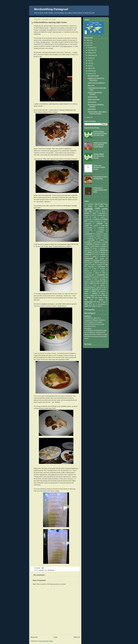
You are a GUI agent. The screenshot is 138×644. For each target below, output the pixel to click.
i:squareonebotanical (89, 287)
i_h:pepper (105, 236)
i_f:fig (104, 221)
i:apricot (103, 246)
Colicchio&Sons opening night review (50, 22)
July (90, 61)
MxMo (89, 297)
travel (86, 306)
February (91, 71)
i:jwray (103, 271)
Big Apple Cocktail (93, 76)
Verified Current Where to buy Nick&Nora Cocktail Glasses (100, 145)
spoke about (54, 151)
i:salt (91, 283)
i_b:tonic (103, 217)
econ (97, 211)
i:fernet (86, 264)
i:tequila (87, 289)
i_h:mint (98, 236)
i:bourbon (103, 252)
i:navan (95, 279)
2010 (88, 45)
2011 (88, 43)
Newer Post (34, 637)
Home (56, 637)
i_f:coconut (91, 221)
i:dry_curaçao (88, 262)
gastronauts (102, 213)
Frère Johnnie (92, 102)
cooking (105, 209)
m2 (107, 295)
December (92, 48)
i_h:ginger (98, 234)
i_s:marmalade (96, 242)
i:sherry (104, 283)
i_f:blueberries (88, 219)
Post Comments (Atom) (46, 641)
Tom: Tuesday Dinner (43, 42)
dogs (90, 211)
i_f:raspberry (101, 230)
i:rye (104, 281)
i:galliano (93, 265)
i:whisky (94, 291)
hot (93, 215)
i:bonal (96, 252)
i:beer (96, 250)
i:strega (99, 287)
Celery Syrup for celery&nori (96, 83)
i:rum (98, 281)
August (91, 58)
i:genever (100, 264)
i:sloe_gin (87, 285)
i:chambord (103, 256)
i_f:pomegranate (88, 230)
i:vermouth (95, 289)
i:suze (104, 287)
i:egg (96, 262)
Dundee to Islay (93, 97)
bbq (101, 204)
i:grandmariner (101, 267)
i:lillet (104, 273)
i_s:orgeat (105, 242)
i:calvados (103, 254)
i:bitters (90, 252)
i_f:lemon (99, 223)
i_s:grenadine (91, 240)
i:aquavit (87, 248)
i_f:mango (96, 226)
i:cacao (96, 254)
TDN (86, 304)
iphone (103, 293)
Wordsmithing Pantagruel (51, 9)
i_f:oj (103, 226)
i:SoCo (95, 285)
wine (99, 306)
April (90, 66)
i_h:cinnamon (88, 234)
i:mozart (89, 279)
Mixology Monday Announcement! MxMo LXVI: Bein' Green (100, 133)
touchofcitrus (101, 304)
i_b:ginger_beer (101, 215)
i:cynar (104, 260)
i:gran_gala (91, 267)
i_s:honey (102, 240)
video (94, 306)
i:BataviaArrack (88, 250)
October (91, 53)
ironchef (86, 295)
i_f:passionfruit (88, 228)
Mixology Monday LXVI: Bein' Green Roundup (99, 156)
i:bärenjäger (102, 248)
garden (94, 213)
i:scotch (97, 283)
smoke (98, 302)
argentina (90, 204)
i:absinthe (89, 244)
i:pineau (86, 281)
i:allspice (97, 244)
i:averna (95, 248)
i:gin (106, 264)
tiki (94, 304)
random (101, 300)
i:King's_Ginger (88, 273)
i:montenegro (96, 277)
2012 (88, 40)
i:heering (87, 271)
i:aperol (86, 246)
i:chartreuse (89, 258)
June (90, 63)
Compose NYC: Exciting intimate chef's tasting (100, 190)
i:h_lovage (102, 269)
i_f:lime (87, 226)
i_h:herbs (105, 234)
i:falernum (103, 262)
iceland (86, 293)
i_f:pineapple (101, 228)
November (92, 50)
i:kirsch (97, 273)
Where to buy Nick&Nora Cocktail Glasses (99, 167)
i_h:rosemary (90, 238)
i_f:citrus (104, 219)
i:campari (87, 256)
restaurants (51, 570)
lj (97, 295)
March (90, 68)
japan (92, 295)
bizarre (90, 206)
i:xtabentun (103, 291)
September (92, 55)
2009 (88, 117)
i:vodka (86, 291)
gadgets (87, 213)
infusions (95, 293)
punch (91, 300)
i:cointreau (96, 260)
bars (96, 204)
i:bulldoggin (88, 254)
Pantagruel (88, 316)
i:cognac (87, 260)
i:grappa (86, 269)
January (91, 73)
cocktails (41, 570)
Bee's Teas (91, 85)
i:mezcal (87, 277)
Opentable (43, 30)
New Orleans (99, 297)
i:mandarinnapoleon (89, 275)
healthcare (87, 215)
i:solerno (102, 285)
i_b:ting (94, 217)
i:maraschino (101, 275)
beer (106, 204)
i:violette (104, 289)
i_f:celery (96, 219)
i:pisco (92, 281)
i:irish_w (95, 271)
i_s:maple (87, 242)
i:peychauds (103, 279)
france (103, 211)
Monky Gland (92, 109)
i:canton (94, 256)
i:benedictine (104, 250)
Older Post (77, 637)
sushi (104, 302)
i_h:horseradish (90, 236)
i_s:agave (99, 238)
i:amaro (104, 244)
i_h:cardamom (100, 232)
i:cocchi (102, 258)
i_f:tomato (87, 232)
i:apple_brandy (95, 246)
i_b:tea (86, 217)
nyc (46, 570)
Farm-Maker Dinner (66, 46)
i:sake (86, 283)
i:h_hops (94, 269)
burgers (101, 206)
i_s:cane (105, 238)
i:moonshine (105, 277)
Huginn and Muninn (94, 99)
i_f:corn (98, 221)
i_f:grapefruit (88, 223)
